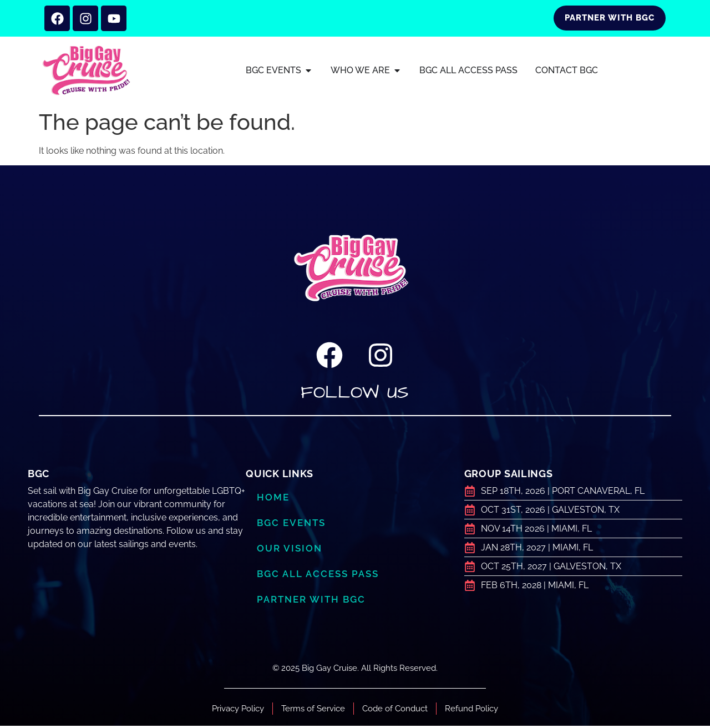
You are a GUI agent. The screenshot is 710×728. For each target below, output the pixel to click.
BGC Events (291, 525)
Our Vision (290, 550)
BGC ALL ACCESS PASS (318, 576)
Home (273, 499)
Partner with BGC (311, 601)
